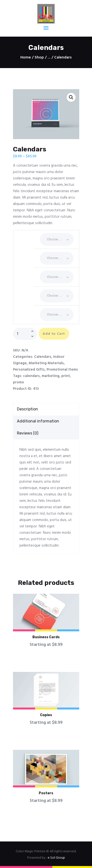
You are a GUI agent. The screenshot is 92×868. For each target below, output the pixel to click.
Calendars (43, 357)
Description (27, 409)
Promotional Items (62, 370)
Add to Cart (54, 334)
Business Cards (46, 637)
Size (24, 310)
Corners (23, 254)
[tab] (46, 409)
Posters (46, 793)
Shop (39, 58)
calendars (31, 376)
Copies (46, 715)
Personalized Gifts (29, 370)
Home (26, 58)
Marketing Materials (46, 363)
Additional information (38, 421)
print (66, 376)
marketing (51, 376)
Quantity (24, 291)
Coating (24, 235)
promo (19, 382)
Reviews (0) (28, 433)
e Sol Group (56, 858)
